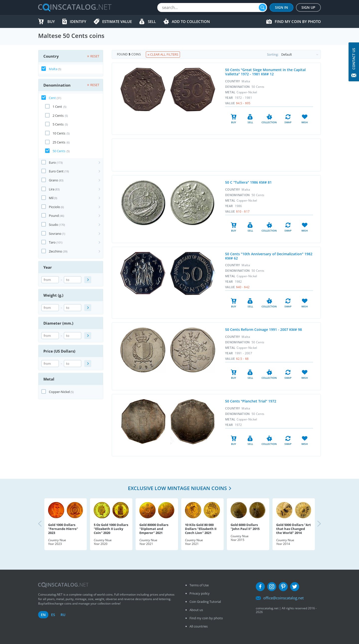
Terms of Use (199, 585)
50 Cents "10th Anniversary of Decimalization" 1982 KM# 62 (269, 256)
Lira (52, 189)
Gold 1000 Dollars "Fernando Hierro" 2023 (63, 529)
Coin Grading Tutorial (205, 602)
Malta (53, 69)
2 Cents (58, 116)
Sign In (281, 7)
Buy (51, 21)
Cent (52, 98)
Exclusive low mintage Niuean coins (177, 488)
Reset (93, 56)
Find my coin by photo (298, 21)
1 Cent (57, 107)
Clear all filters (163, 54)
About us (196, 610)
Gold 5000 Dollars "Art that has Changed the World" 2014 (294, 529)
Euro (52, 162)
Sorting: (294, 54)
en (43, 615)
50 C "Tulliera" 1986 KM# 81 (248, 182)
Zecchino (55, 251)
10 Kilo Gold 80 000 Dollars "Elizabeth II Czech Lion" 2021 (201, 529)
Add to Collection (191, 21)
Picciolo (54, 207)
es (53, 615)
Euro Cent (56, 171)
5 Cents (58, 124)
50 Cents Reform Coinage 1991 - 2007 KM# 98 (264, 329)
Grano (53, 180)
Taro (52, 242)
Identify (78, 21)
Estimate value (117, 21)
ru (63, 615)
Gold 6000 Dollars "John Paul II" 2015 (245, 527)
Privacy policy (200, 593)
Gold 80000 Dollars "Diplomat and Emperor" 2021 (154, 529)
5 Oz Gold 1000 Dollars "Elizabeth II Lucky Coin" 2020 (111, 529)
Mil (51, 198)
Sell (152, 21)
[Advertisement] (216, 155)
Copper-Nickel (59, 392)
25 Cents (59, 142)
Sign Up (308, 7)
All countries (199, 626)
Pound (54, 216)
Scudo (53, 225)
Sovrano (55, 234)
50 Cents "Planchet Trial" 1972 (251, 401)
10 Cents (59, 133)
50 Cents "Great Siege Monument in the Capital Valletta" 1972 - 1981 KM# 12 (265, 72)
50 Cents (59, 151)
